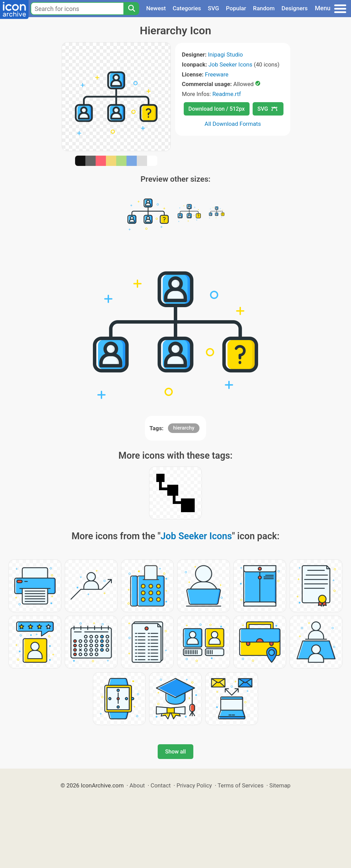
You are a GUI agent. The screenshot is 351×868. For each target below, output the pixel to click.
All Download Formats (233, 124)
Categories (187, 8)
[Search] (131, 9)
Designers (294, 8)
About (137, 785)
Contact (161, 785)
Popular (236, 8)
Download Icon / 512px (217, 109)
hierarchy (184, 428)
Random (264, 8)
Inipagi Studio (226, 55)
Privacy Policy (194, 785)
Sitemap (280, 785)
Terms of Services (241, 785)
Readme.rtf (226, 94)
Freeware (217, 74)
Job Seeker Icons (230, 64)
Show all (175, 752)
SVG (213, 8)
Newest (156, 8)
